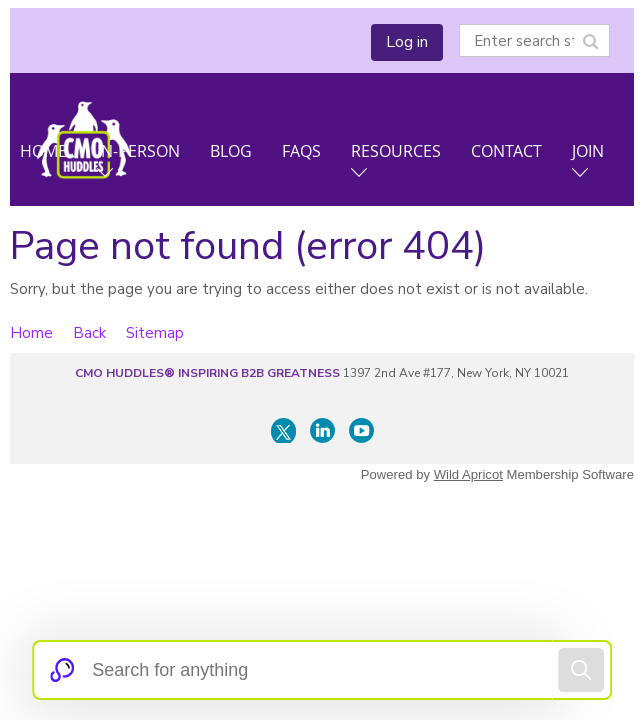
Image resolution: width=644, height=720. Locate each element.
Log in (407, 42)
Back (89, 333)
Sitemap (155, 333)
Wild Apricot (468, 474)
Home (31, 333)
